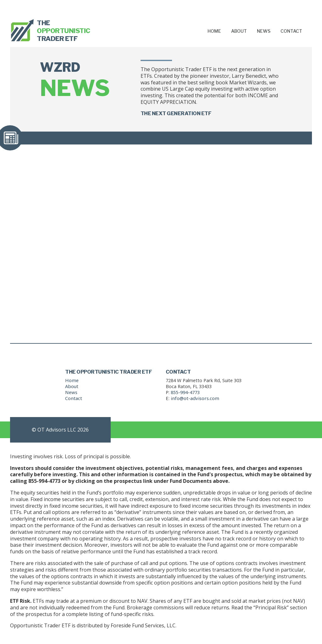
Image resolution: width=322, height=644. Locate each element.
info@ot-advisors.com (195, 398)
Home (214, 31)
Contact (291, 31)
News (264, 31)
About (239, 31)
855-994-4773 (185, 392)
